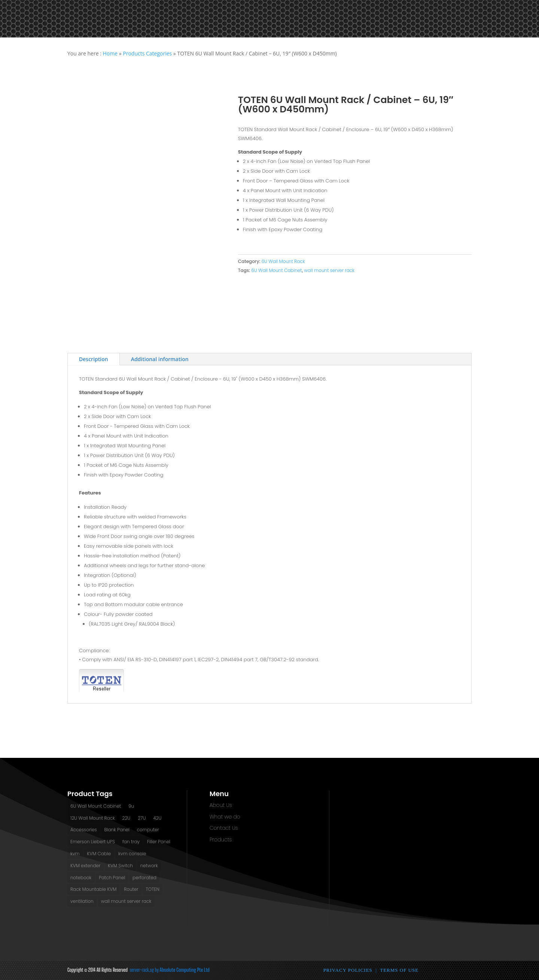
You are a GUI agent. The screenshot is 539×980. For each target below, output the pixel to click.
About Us (221, 805)
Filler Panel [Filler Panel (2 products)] (159, 842)
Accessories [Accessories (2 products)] (84, 830)
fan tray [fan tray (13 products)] (131, 842)
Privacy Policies (348, 970)
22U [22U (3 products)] (127, 818)
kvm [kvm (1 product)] (75, 854)
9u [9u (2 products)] (131, 806)
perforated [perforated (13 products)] (144, 878)
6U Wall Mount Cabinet (276, 270)
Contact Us (224, 828)
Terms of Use (399, 970)
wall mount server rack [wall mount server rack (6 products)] (126, 901)
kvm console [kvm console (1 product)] (132, 854)
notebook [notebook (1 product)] (81, 878)
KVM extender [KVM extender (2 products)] (85, 866)
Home (110, 53)
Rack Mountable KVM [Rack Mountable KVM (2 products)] (93, 889)
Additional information (160, 359)
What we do (225, 817)
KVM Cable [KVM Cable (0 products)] (99, 854)
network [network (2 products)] (149, 866)
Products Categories (147, 53)
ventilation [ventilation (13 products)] (82, 901)
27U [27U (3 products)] (142, 818)
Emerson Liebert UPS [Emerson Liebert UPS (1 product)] (93, 842)
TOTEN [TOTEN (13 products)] (152, 889)
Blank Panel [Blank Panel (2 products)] (117, 830)
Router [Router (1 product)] (131, 889)
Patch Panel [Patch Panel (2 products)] (112, 878)
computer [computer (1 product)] (148, 830)
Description (94, 359)
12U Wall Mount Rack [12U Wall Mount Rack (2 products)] (93, 818)
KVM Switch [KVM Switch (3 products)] (120, 866)
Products (221, 840)
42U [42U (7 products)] (157, 818)
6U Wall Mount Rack (283, 261)
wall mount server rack (329, 270)
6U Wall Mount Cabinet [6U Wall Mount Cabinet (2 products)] (96, 806)
